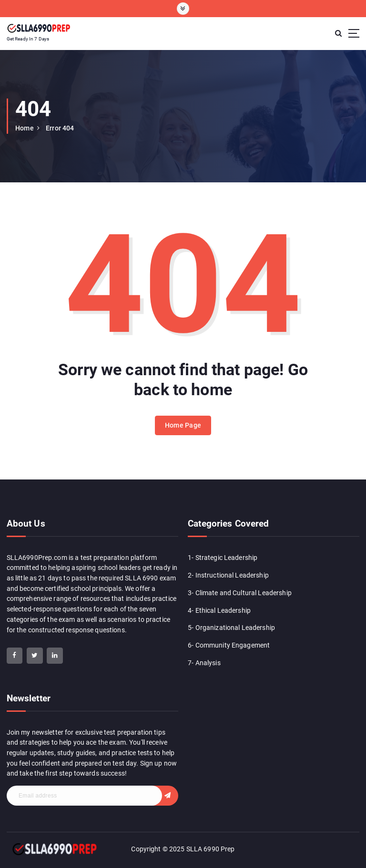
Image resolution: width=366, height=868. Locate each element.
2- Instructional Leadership (228, 575)
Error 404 (60, 128)
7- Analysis (204, 663)
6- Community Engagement (229, 645)
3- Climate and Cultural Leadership (240, 593)
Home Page (183, 425)
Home (25, 128)
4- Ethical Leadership (219, 610)
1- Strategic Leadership (223, 558)
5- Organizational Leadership (231, 628)
